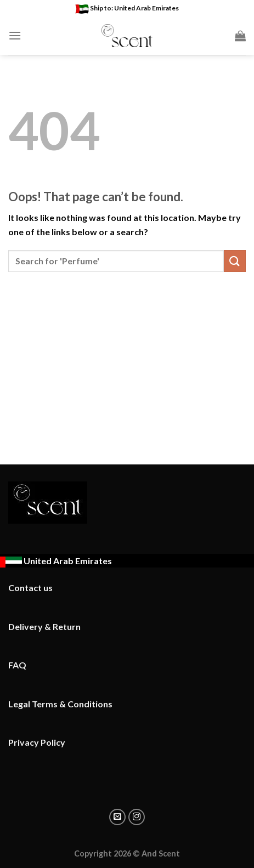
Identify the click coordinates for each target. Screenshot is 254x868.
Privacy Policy (37, 742)
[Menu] (15, 35)
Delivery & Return (44, 626)
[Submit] (235, 261)
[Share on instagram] (137, 817)
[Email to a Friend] (117, 817)
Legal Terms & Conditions (60, 704)
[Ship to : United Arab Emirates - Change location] (56, 561)
